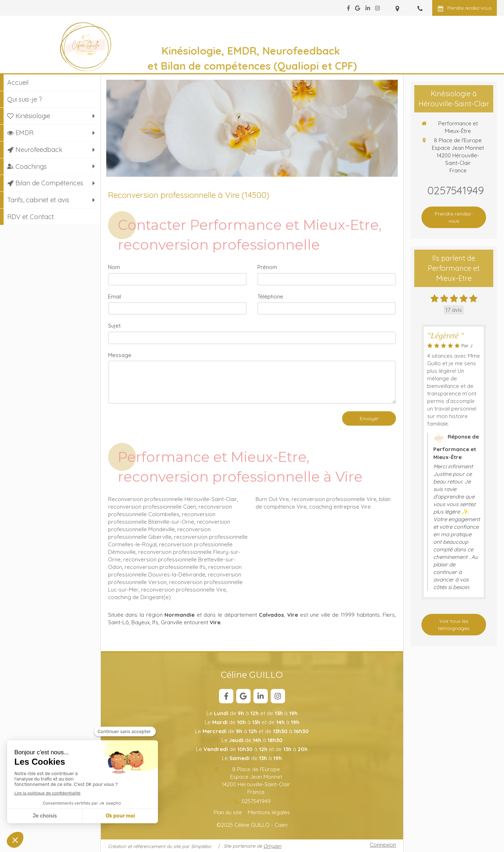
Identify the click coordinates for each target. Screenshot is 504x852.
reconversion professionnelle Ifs (165, 567)
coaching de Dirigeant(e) (139, 597)
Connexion (383, 845)
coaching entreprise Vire (340, 507)
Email (115, 297)
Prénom (267, 267)
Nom (114, 267)
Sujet (114, 326)
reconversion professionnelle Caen (152, 507)
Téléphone (270, 297)
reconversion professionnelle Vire (184, 590)
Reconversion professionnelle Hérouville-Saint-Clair (172, 499)
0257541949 (256, 801)
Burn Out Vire (272, 499)
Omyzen (272, 846)
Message (120, 355)
